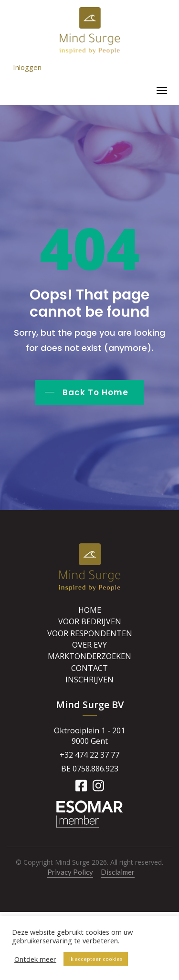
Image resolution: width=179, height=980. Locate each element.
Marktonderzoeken (89, 656)
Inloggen (27, 67)
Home (90, 610)
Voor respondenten (90, 633)
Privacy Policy (70, 872)
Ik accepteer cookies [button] (96, 959)
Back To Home (95, 392)
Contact (89, 668)
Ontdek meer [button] (35, 959)
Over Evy (89, 645)
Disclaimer (118, 872)
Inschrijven (89, 680)
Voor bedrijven (90, 621)
